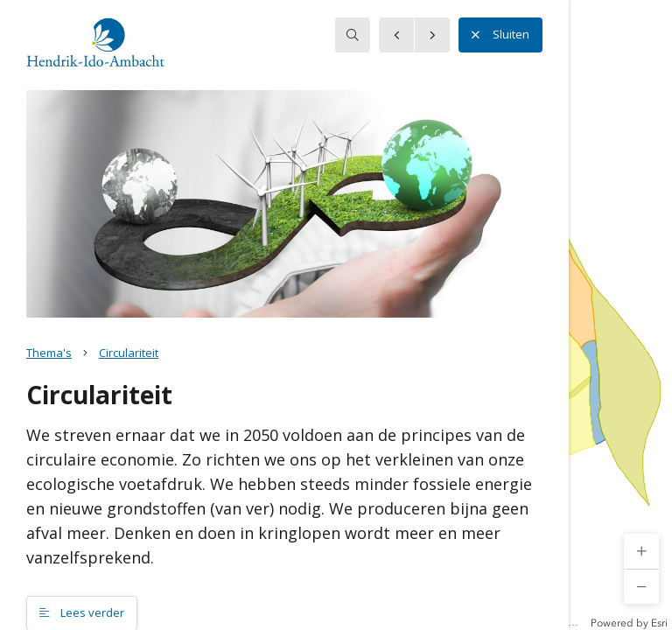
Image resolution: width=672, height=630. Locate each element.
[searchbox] (353, 35)
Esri (659, 623)
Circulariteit (129, 353)
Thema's (49, 353)
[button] (641, 551)
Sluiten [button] (500, 35)
